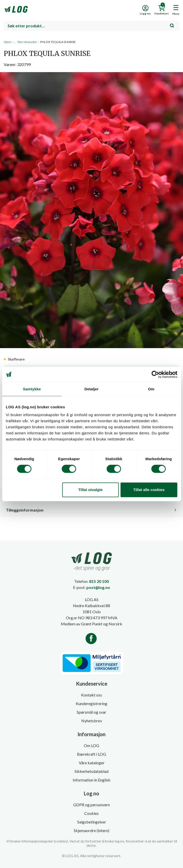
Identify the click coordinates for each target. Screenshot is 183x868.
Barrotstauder (27, 42)
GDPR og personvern (92, 805)
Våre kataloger (92, 763)
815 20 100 (99, 581)
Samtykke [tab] (32, 389)
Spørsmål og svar (92, 712)
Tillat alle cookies (149, 490)
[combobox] (92, 26)
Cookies (92, 813)
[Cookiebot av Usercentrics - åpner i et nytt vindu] (155, 374)
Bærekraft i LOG (92, 754)
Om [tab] (151, 389)
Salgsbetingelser (92, 822)
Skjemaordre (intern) (92, 830)
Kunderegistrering (92, 703)
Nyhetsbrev (92, 721)
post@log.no (98, 587)
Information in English (92, 780)
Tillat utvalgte (90, 490)
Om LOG (92, 745)
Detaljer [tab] (92, 389)
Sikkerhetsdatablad (92, 771)
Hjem (8, 42)
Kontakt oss (92, 695)
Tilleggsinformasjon (25, 510)
